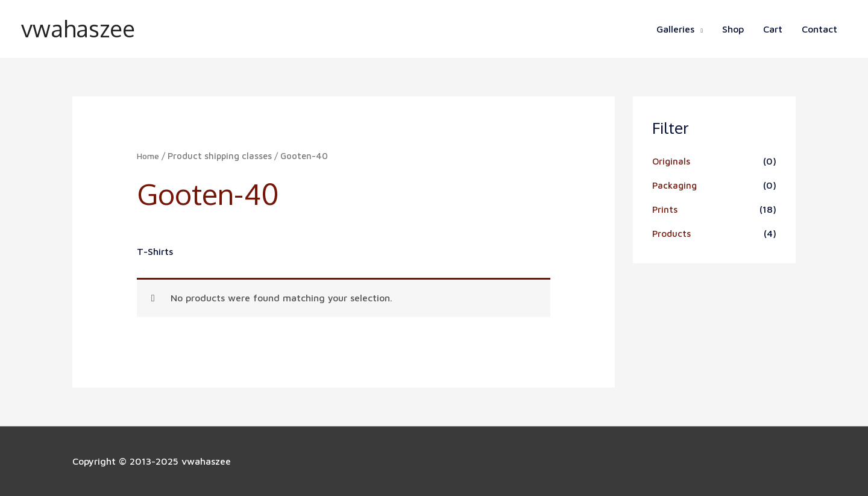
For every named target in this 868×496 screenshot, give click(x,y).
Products (672, 233)
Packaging (676, 185)
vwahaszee (81, 29)
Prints (665, 209)
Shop (733, 29)
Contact (819, 29)
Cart (773, 29)
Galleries (675, 29)
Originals (672, 161)
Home (149, 156)
